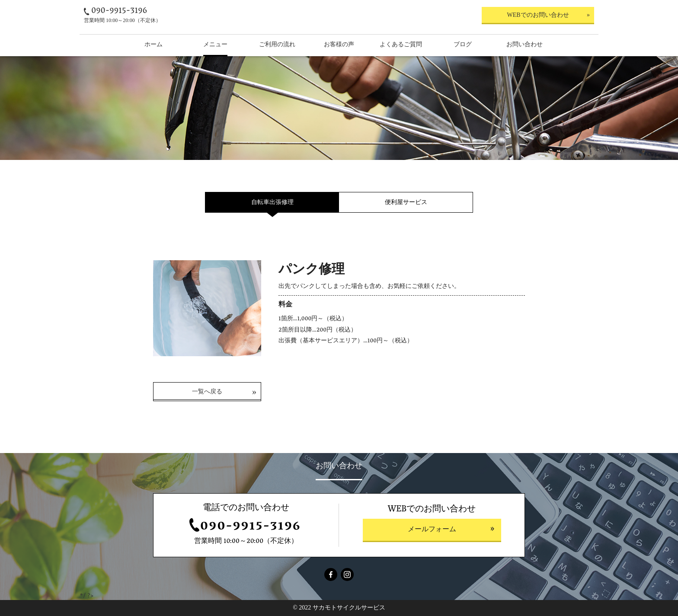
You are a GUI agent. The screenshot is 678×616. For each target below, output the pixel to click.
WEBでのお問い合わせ (538, 15)
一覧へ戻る (207, 391)
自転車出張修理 (272, 202)
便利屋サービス (406, 202)
